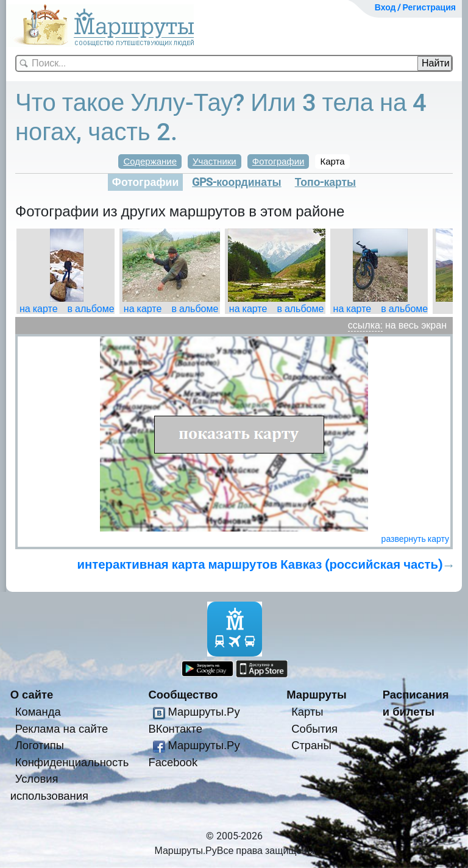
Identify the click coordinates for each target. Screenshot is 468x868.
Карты (307, 712)
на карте (39, 309)
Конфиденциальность (72, 762)
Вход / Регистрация (415, 7)
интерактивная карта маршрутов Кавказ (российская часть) (260, 564)
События (314, 729)
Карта (332, 162)
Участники (214, 162)
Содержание (150, 162)
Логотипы (40, 745)
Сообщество (183, 695)
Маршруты (317, 695)
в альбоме (91, 309)
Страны (311, 745)
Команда (38, 712)
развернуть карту (415, 539)
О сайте (32, 695)
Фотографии (278, 162)
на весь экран (416, 325)
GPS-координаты (236, 182)
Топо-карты (326, 182)
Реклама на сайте (62, 729)
